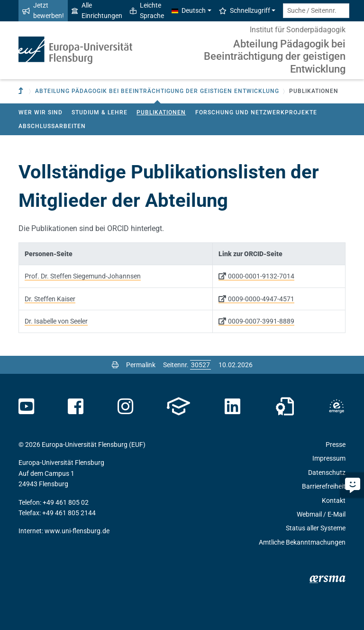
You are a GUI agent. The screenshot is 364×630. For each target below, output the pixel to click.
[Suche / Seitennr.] (316, 11)
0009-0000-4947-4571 (261, 299)
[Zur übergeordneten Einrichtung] (22, 91)
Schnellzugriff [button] (245, 10)
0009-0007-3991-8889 (261, 321)
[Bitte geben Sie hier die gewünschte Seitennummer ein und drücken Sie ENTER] (200, 365)
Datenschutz (327, 472)
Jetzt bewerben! (43, 10)
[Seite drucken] (115, 365)
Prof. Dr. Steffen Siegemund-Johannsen (83, 276)
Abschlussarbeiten (52, 126)
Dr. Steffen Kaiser (50, 299)
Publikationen (161, 112)
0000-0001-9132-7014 (261, 276)
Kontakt (334, 500)
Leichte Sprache (147, 10)
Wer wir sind (41, 112)
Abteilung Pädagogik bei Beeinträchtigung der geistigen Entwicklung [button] (157, 91)
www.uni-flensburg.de (77, 531)
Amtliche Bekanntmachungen (302, 542)
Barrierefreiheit (324, 486)
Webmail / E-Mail (321, 514)
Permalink (141, 365)
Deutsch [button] (189, 10)
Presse (336, 445)
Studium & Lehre (100, 112)
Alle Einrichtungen (97, 10)
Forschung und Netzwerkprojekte (256, 112)
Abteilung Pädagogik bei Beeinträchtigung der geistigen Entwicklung (275, 56)
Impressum (329, 458)
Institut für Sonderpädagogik (298, 30)
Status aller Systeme (316, 528)
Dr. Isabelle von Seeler (56, 321)
